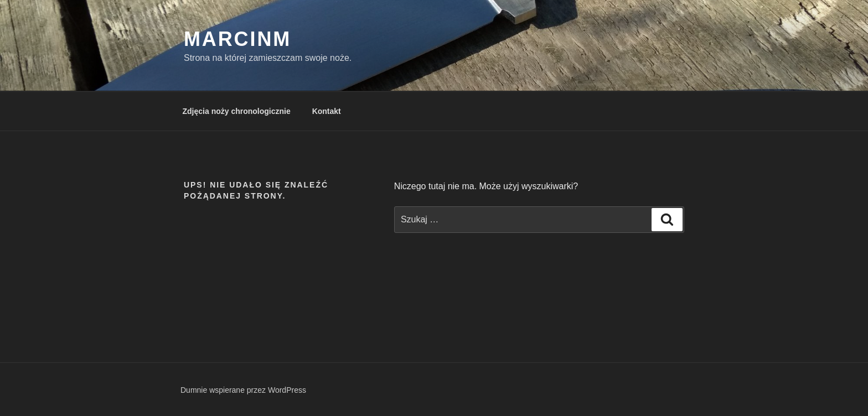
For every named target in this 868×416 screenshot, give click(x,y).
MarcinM (237, 39)
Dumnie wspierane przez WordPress (243, 390)
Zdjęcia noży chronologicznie (237, 111)
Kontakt (327, 111)
